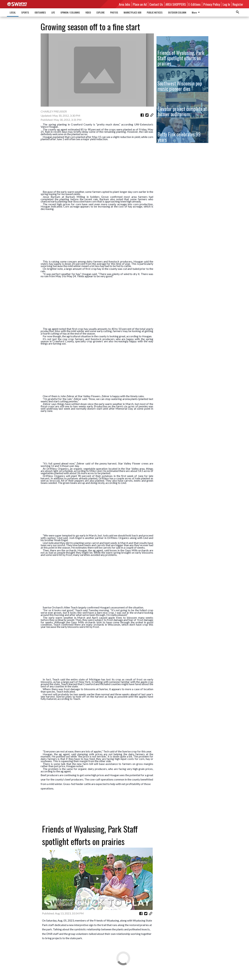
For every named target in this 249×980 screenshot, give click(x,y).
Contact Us (156, 4)
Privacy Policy (212, 4)
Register (238, 4)
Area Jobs (124, 4)
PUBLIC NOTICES (155, 12)
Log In (226, 4)
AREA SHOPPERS (176, 4)
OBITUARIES (40, 12)
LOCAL (13, 12)
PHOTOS (114, 12)
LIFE (53, 12)
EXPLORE (101, 12)
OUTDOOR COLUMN (177, 12)
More (196, 12)
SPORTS (25, 12)
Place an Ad (140, 4)
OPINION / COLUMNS (70, 12)
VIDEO (88, 12)
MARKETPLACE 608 (132, 12)
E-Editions (195, 4)
